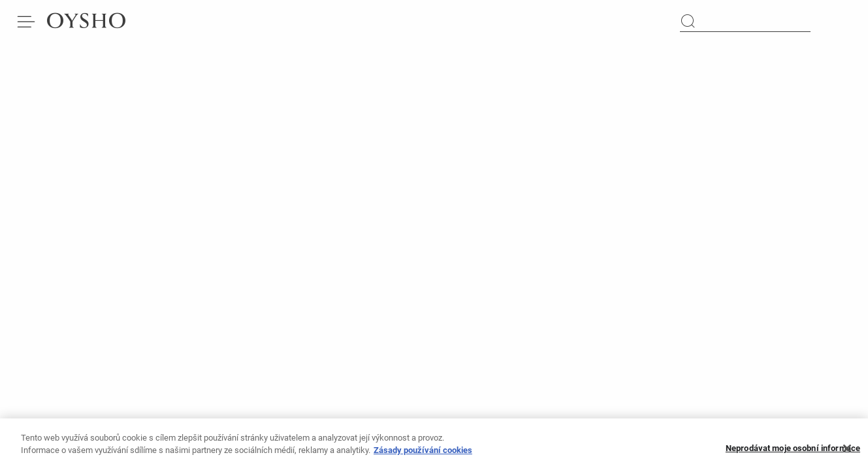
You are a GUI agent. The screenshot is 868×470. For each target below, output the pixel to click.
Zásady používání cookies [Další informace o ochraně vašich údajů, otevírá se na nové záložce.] (423, 454)
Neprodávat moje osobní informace (793, 453)
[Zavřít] (847, 452)
